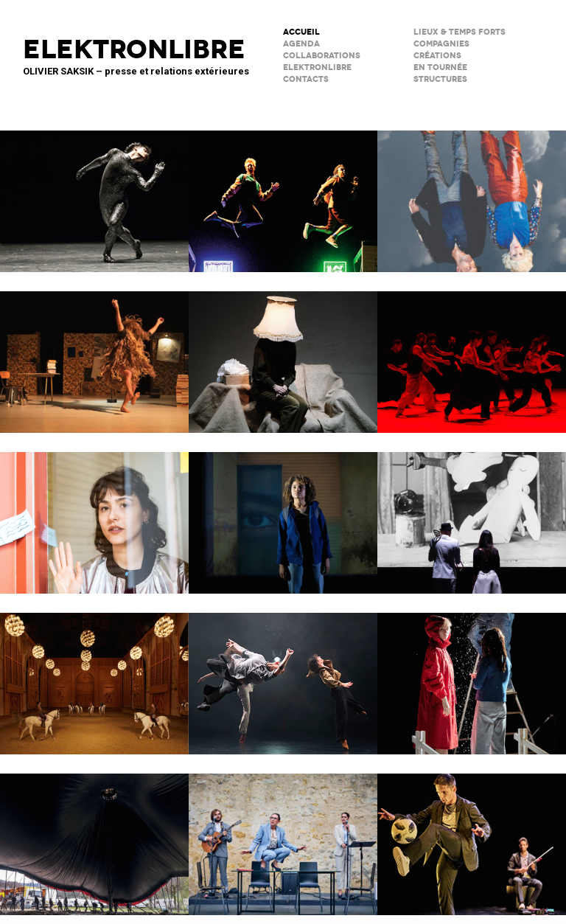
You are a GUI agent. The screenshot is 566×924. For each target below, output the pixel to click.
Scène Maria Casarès (283, 835)
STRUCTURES (440, 79)
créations (437, 56)
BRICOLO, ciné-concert (472, 513)
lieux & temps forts (460, 32)
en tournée (440, 67)
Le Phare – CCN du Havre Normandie (472, 835)
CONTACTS (306, 79)
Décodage (94, 513)
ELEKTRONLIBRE (317, 67)
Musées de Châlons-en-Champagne (94, 674)
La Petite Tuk (283, 513)
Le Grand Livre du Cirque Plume (94, 835)
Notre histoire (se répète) (472, 192)
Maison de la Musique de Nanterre (94, 192)
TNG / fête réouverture (283, 192)
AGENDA (301, 44)
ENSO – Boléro (283, 674)
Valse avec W (94, 352)
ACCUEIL (301, 32)
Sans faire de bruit (283, 352)
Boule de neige (472, 674)
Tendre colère (472, 352)
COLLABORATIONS (322, 56)
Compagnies (441, 44)
